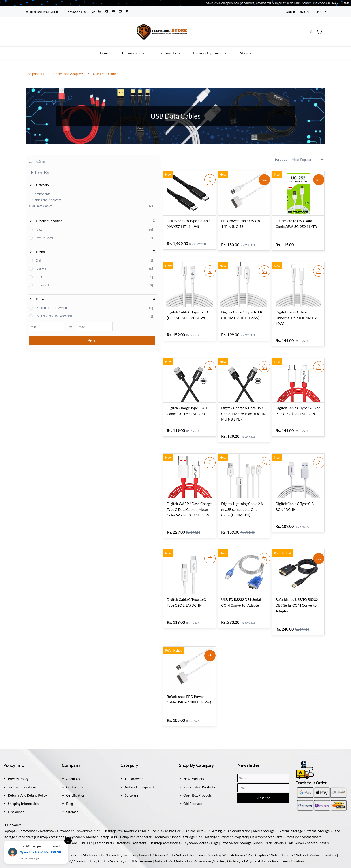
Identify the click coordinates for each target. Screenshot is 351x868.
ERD (39, 273)
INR (319, 12)
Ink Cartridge (207, 810)
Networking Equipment (20, 828)
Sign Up (304, 12)
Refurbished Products (199, 760)
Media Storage (264, 804)
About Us (73, 751)
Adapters (139, 816)
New (39, 225)
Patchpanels (281, 834)
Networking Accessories (194, 834)
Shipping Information (23, 776)
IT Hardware (134, 751)
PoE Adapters (258, 828)
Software (132, 768)
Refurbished (45, 234)
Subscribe (263, 771)
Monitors (162, 810)
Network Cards (282, 828)
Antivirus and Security (104, 846)
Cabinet (26, 816)
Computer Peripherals (136, 810)
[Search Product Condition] (94, 217)
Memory (12, 816)
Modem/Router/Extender (102, 828)
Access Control (85, 834)
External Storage (290, 804)
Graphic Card (67, 816)
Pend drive (26, 810)
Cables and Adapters (68, 69)
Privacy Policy (18, 751)
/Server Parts (273, 810)
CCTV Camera (41, 834)
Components (35, 69)
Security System (16, 834)
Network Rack (165, 834)
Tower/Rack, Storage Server (242, 816)
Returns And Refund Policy (27, 768)
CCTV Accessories (139, 834)
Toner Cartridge (183, 810)
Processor (292, 810)
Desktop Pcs (113, 804)
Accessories (57, 810)
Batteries (123, 816)
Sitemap (72, 785)
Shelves (299, 834)
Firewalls (146, 828)
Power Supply (45, 816)
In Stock (38, 157)
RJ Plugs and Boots (255, 834)
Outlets (233, 834)
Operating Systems (71, 846)
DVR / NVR (62, 834)
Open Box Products (198, 768)
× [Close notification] (68, 841)
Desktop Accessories (165, 816)
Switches (130, 828)
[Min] (43, 322)
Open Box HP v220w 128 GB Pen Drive (42, 852)
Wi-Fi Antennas (234, 828)
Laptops (9, 804)
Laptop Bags (108, 810)
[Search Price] (94, 295)
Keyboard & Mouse (82, 810)
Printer (226, 810)
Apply (62, 336)
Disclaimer (16, 785)
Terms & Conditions (22, 760)
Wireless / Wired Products (60, 828)
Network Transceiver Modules (198, 828)
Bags (215, 816)
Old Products (193, 776)
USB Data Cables (105, 69)
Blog (70, 776)
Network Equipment (140, 760)
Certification (76, 768)
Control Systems (110, 834)
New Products (194, 751)
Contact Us (75, 760)
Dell (39, 256)
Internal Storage (318, 804)
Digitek (41, 264)
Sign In (291, 12)
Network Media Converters (316, 828)
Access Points (165, 828)
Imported (43, 281)
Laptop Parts (104, 816)
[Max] (81, 322)
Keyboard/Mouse (196, 816)
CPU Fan (86, 816)
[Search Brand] (94, 247)
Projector (241, 810)
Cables (219, 834)
